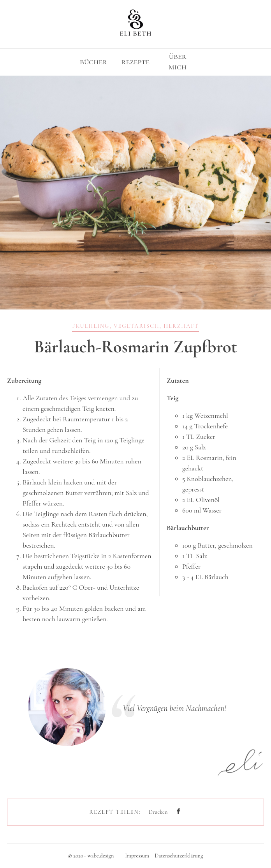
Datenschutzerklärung (179, 856)
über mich (178, 61)
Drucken (158, 812)
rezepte (135, 62)
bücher (93, 62)
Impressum (137, 856)
